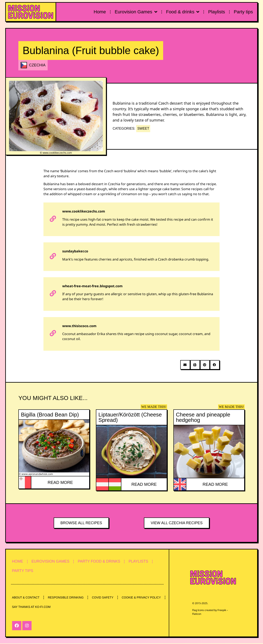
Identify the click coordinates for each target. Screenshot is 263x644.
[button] (185, 365)
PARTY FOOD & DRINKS (101, 562)
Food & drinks (183, 12)
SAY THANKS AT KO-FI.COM (79, 607)
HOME (18, 562)
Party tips (243, 12)
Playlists (217, 12)
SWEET (143, 128)
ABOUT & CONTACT (26, 598)
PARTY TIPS (23, 571)
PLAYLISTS (141, 562)
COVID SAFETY (104, 598)
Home (100, 12)
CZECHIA (37, 65)
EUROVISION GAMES (51, 562)
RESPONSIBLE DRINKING (66, 598)
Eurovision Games (136, 12)
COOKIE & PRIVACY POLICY (32, 607)
